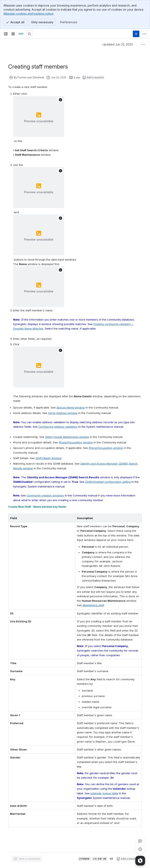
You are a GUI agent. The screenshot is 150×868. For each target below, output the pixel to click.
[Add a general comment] (27, 859)
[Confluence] (21, 34)
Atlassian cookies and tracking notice (29, 14)
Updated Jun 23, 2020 (118, 44)
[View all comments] (140, 841)
